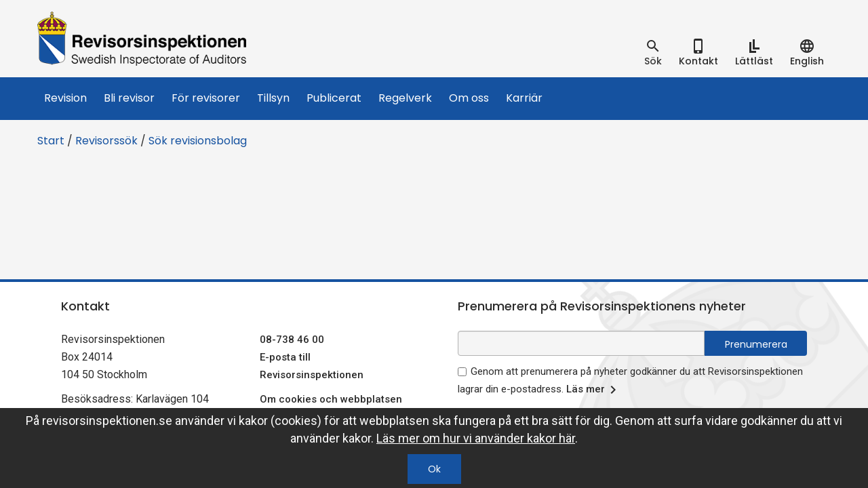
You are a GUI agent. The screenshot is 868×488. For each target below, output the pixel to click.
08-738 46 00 (292, 340)
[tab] (653, 53)
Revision (65, 98)
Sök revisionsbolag (198, 141)
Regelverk (405, 98)
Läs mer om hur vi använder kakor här (476, 438)
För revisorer (206, 98)
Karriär (524, 98)
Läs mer (594, 390)
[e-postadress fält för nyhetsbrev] (581, 343)
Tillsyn (273, 98)
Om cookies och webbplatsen (331, 399)
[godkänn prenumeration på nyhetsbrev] (462, 372)
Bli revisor (129, 98)
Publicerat (334, 98)
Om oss (469, 98)
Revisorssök (106, 141)
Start (51, 141)
